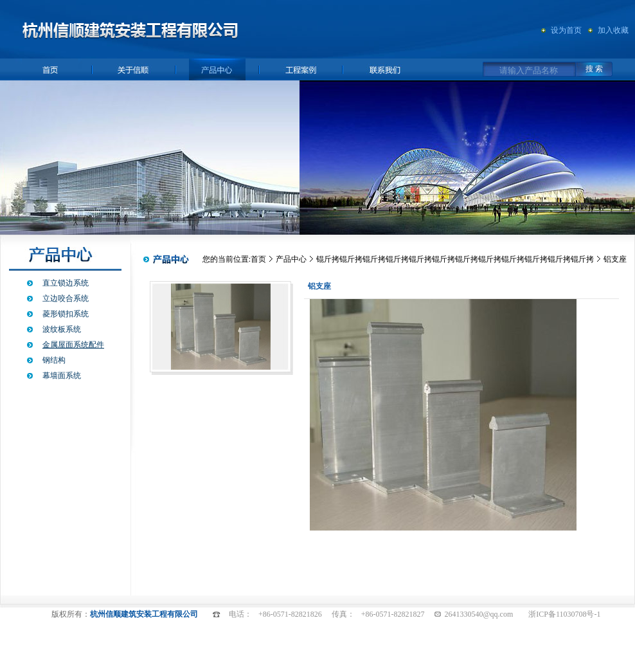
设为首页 (566, 30)
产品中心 (291, 259)
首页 (258, 259)
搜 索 (594, 69)
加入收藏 (613, 30)
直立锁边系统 (66, 283)
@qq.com (498, 614)
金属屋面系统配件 (73, 345)
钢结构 (54, 360)
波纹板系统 (62, 329)
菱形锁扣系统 (66, 314)
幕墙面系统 (62, 376)
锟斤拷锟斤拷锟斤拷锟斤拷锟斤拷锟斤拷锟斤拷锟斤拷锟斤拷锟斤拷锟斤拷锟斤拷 (455, 259)
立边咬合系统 (66, 298)
